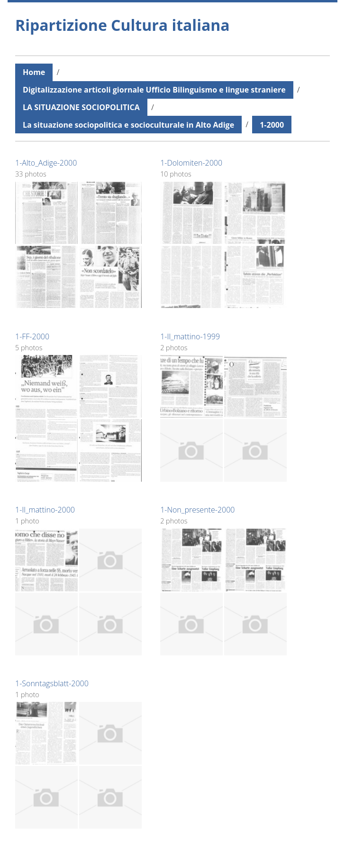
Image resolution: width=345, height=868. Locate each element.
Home (34, 72)
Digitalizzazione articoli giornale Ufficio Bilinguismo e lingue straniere (154, 90)
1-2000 (272, 125)
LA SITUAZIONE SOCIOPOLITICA (81, 107)
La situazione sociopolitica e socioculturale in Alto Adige (128, 125)
